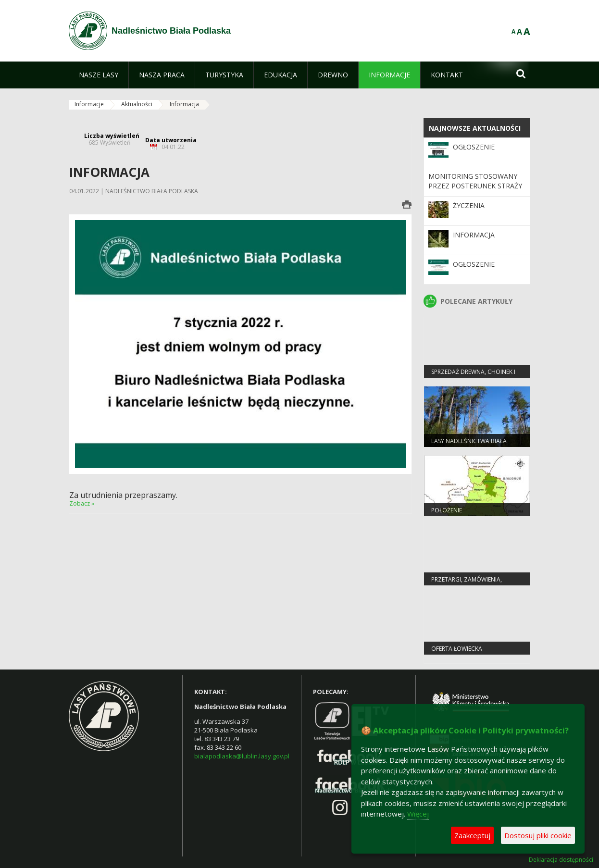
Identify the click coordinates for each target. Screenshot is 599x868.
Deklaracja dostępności (561, 860)
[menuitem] (99, 75)
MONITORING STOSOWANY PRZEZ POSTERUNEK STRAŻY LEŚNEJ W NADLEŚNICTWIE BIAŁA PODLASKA (475, 191)
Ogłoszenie (474, 264)
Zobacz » (82, 503)
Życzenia (469, 205)
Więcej (418, 814)
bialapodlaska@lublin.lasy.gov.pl (242, 756)
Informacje (89, 104)
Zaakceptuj (472, 835)
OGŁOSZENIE (474, 147)
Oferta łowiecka (457, 649)
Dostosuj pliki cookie (538, 835)
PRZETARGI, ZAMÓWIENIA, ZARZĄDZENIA (467, 583)
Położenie (447, 510)
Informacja (474, 235)
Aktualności (137, 104)
